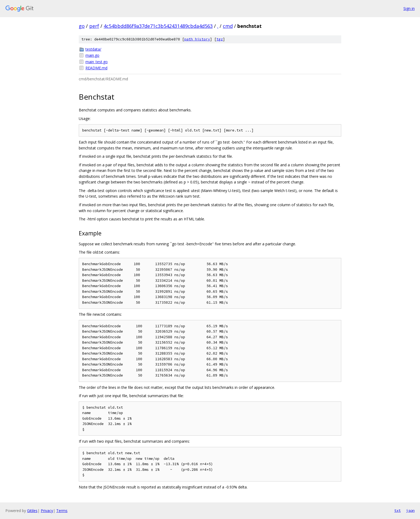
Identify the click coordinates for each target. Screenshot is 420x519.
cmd (228, 26)
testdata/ (93, 49)
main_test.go (97, 62)
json (410, 510)
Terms (62, 511)
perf (94, 26)
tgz (220, 39)
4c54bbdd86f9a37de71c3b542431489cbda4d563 (158, 26)
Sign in (409, 8)
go (82, 26)
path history (197, 39)
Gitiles (32, 511)
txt (397, 510)
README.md (96, 68)
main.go (92, 55)
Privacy (47, 511)
